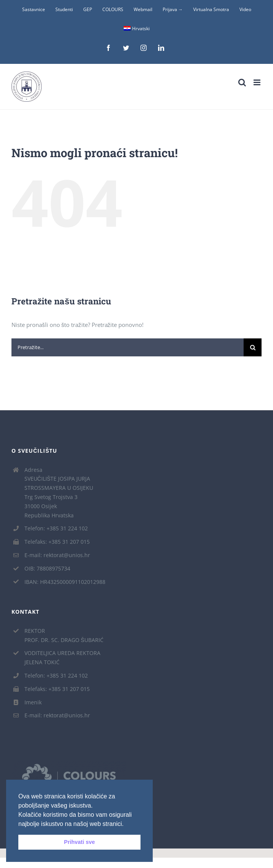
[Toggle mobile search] (242, 82)
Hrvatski (137, 28)
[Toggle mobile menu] (258, 82)
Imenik (33, 702)
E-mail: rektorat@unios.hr (57, 555)
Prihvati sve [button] (80, 842)
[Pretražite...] (128, 347)
